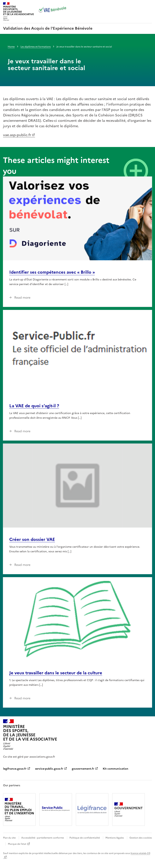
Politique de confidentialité (85, 838)
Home (11, 47)
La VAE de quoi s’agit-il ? (34, 406)
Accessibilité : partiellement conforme (43, 838)
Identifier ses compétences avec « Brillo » (52, 272)
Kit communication (116, 769)
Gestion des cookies (141, 838)
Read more (22, 297)
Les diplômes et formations (36, 47)
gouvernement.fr (83, 769)
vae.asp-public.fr (17, 135)
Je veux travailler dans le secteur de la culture (56, 673)
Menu (150, 5)
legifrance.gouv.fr (15, 769)
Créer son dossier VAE (32, 539)
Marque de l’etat (17, 844)
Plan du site (9, 838)
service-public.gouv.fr (49, 769)
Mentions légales (115, 838)
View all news (136, 171)
